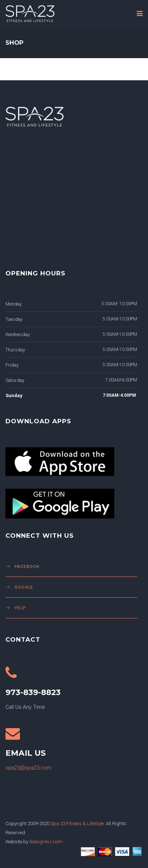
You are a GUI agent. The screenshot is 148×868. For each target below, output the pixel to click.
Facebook (27, 566)
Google (24, 587)
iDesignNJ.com (46, 841)
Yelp (20, 608)
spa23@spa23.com (28, 768)
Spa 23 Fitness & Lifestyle (77, 823)
